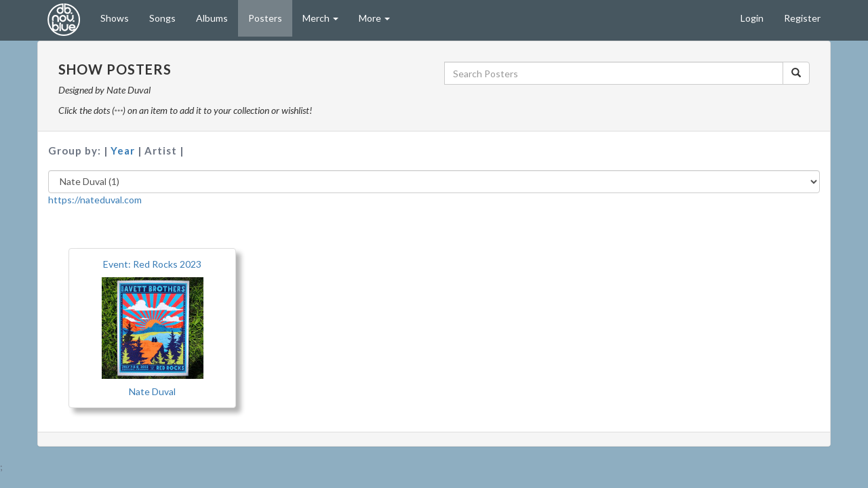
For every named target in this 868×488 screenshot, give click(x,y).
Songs (162, 18)
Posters (265, 18)
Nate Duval (152, 391)
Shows (115, 18)
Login (752, 18)
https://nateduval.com (95, 200)
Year (124, 150)
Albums (212, 18)
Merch (320, 18)
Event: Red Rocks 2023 (152, 264)
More (374, 18)
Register (802, 18)
